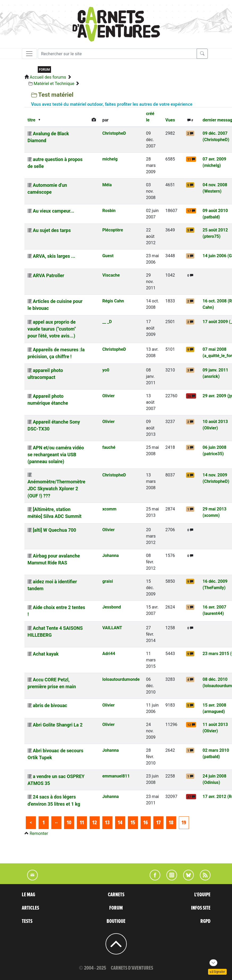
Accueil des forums (48, 77)
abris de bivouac (50, 706)
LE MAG (28, 895)
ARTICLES (30, 908)
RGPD (205, 921)
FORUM (116, 908)
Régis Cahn (113, 301)
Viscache (111, 275)
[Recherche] (117, 54)
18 (171, 823)
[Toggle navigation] (29, 54)
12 (94, 823)
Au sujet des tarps (52, 230)
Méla (107, 185)
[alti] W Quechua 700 (54, 530)
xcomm (109, 509)
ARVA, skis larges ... (54, 256)
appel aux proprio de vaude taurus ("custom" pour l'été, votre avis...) (52, 329)
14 (120, 823)
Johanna (111, 556)
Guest (108, 256)
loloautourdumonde (121, 679)
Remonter (39, 833)
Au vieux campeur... (53, 211)
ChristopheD (114, 133)
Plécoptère (113, 230)
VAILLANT (112, 628)
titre (31, 120)
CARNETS (116, 895)
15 (133, 823)
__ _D (107, 322)
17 (158, 823)
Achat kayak (46, 654)
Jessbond (112, 607)
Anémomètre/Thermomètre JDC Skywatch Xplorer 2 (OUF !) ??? (56, 489)
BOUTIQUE (116, 921)
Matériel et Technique (54, 84)
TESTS (27, 921)
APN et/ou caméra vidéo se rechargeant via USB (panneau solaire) (56, 455)
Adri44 (109, 654)
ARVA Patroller (48, 276)
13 (107, 823)
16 (145, 823)
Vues (170, 120)
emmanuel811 (116, 776)
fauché (109, 447)
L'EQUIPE (202, 895)
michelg (110, 159)
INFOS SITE (201, 908)
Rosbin (109, 211)
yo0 (106, 370)
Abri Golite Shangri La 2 (58, 725)
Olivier (108, 396)
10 (69, 823)
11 (82, 823)
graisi (108, 581)
